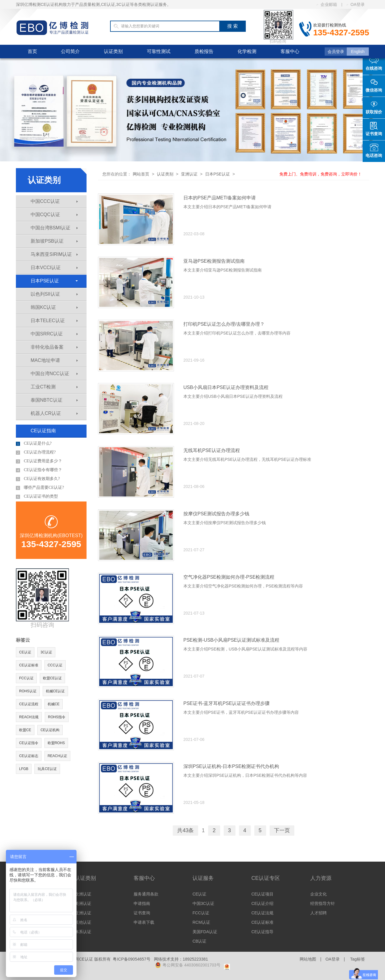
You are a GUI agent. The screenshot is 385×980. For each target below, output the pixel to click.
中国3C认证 (203, 903)
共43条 (185, 830)
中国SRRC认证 (54, 334)
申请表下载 (144, 922)
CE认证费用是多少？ (39, 461)
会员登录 (336, 52)
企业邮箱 (327, 4)
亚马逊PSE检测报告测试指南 (214, 261)
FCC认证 (26, 678)
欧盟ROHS (56, 743)
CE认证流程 (29, 704)
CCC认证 (55, 665)
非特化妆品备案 (54, 347)
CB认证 (199, 941)
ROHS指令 (57, 717)
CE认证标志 (29, 756)
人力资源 (321, 878)
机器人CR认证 (54, 413)
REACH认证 (57, 756)
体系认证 (83, 932)
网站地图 (308, 959)
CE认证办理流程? (36, 452)
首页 (32, 51)
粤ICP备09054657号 (132, 959)
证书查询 (142, 913)
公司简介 (70, 51)
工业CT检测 (54, 387)
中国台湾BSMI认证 (54, 228)
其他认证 (83, 922)
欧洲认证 (83, 894)
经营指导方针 (323, 903)
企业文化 (318, 894)
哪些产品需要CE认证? (40, 488)
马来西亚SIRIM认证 (54, 254)
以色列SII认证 (54, 294)
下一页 (282, 830)
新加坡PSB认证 (54, 241)
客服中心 (290, 51)
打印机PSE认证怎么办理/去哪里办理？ (224, 324)
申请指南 (142, 903)
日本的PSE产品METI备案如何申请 (220, 198)
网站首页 (141, 174)
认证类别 (113, 51)
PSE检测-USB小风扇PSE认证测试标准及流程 (231, 640)
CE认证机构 (50, 730)
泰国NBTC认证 (54, 400)
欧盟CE (25, 730)
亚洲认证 (189, 174)
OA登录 (356, 4)
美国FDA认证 (205, 932)
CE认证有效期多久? (38, 479)
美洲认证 (83, 903)
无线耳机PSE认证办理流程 (212, 450)
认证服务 (203, 878)
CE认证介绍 (262, 903)
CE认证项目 (262, 894)
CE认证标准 (29, 665)
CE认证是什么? (34, 443)
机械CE (54, 704)
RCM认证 (201, 922)
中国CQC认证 (54, 215)
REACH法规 (29, 717)
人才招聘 (318, 913)
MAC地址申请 (54, 360)
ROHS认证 (28, 691)
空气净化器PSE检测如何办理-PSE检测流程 (229, 577)
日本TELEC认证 (54, 321)
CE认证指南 (43, 431)
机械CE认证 (55, 691)
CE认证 (25, 652)
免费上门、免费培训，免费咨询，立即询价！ (321, 174)
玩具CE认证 (47, 769)
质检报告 (204, 51)
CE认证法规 (262, 913)
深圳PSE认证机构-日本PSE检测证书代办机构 (231, 766)
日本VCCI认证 (54, 268)
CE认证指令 (29, 743)
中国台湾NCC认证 (54, 374)
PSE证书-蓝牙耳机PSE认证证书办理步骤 (226, 703)
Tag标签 (357, 959)
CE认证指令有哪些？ (39, 470)
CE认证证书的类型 (37, 496)
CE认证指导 (262, 932)
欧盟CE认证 (53, 678)
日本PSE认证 (54, 281)
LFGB (24, 769)
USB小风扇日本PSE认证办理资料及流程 (226, 387)
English (358, 52)
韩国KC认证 (54, 307)
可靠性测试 (159, 51)
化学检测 (247, 51)
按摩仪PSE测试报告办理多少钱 (216, 514)
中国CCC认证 (54, 201)
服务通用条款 (146, 894)
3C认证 (46, 652)
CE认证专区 (266, 878)
